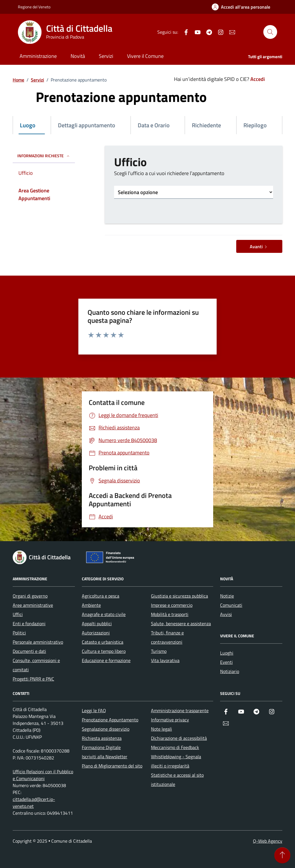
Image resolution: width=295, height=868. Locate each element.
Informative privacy (170, 720)
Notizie (227, 596)
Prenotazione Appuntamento (110, 720)
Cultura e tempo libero (104, 651)
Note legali (161, 729)
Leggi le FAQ (94, 710)
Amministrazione (38, 56)
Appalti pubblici (97, 623)
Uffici (18, 614)
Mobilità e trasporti (170, 614)
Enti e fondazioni (29, 623)
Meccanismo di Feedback (175, 747)
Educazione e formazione (106, 660)
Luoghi (227, 653)
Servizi (106, 56)
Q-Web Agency (268, 841)
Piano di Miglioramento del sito (112, 766)
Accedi (258, 79)
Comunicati (231, 605)
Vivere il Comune (145, 56)
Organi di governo (30, 596)
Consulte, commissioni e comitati (36, 665)
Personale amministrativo (38, 642)
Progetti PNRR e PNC (33, 679)
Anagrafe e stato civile (104, 614)
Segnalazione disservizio (106, 729)
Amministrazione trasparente (180, 710)
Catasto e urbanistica (103, 642)
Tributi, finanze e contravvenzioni (167, 637)
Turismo (159, 651)
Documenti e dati (29, 651)
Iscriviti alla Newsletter (105, 757)
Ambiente (91, 605)
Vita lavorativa (165, 660)
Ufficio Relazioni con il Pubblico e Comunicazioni (43, 775)
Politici (19, 633)
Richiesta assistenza (102, 738)
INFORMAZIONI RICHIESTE (44, 156)
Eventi (226, 662)
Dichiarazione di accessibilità (179, 738)
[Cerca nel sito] (270, 32)
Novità (78, 56)
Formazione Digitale (101, 747)
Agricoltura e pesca (101, 596)
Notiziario (230, 671)
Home (18, 80)
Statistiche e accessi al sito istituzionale (177, 780)
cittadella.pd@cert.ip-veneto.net (34, 803)
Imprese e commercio (172, 605)
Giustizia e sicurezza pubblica (179, 596)
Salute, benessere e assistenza (181, 623)
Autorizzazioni (96, 633)
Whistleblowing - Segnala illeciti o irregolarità (176, 761)
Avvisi (226, 614)
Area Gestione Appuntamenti (34, 194)
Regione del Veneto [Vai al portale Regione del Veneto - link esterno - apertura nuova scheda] (34, 7)
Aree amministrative (33, 605)
